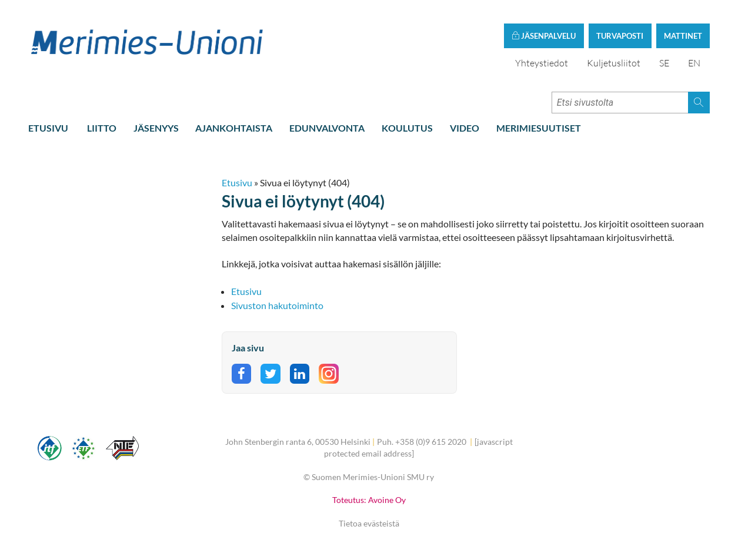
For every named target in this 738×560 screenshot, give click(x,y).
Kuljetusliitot (614, 63)
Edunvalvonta (327, 128)
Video (465, 128)
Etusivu (48, 128)
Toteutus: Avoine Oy (369, 500)
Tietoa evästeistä (369, 523)
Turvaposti (620, 36)
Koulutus (407, 128)
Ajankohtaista (234, 128)
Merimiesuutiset (539, 128)
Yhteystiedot (542, 63)
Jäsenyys (156, 128)
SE (664, 63)
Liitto (102, 128)
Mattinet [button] (683, 36)
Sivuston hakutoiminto (277, 305)
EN (694, 63)
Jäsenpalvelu (544, 36)
